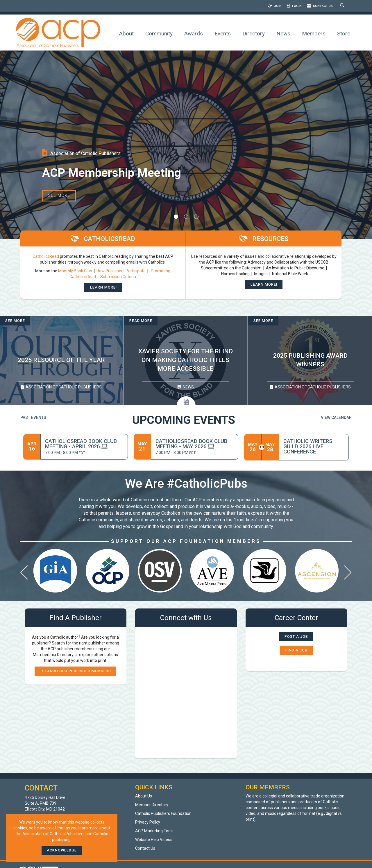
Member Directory (152, 805)
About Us (144, 796)
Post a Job (296, 636)
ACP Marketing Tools (154, 831)
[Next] (348, 574)
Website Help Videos (154, 840)
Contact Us (145, 848)
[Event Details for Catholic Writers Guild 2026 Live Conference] (314, 447)
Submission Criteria (118, 277)
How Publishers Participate (121, 271)
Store (344, 34)
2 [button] (186, 217)
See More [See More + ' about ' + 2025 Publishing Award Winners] (263, 321)
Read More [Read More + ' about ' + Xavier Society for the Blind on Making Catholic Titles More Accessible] (141, 321)
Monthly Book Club (76, 271)
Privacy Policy (148, 822)
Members (314, 34)
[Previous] (24, 574)
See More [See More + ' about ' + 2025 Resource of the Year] (15, 321)
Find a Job (296, 650)
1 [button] (176, 217)
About (126, 34)
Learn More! (103, 287)
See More (59, 202)
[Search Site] (343, 6)
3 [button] (196, 217)
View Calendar (336, 417)
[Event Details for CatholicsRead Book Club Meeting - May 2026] (195, 444)
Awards (194, 34)
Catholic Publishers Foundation (163, 813)
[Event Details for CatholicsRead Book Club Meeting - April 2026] (84, 444)
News (283, 34)
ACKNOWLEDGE (62, 850)
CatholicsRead (46, 256)
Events (223, 34)
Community (159, 34)
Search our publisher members (75, 671)
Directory (254, 34)
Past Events (33, 417)
